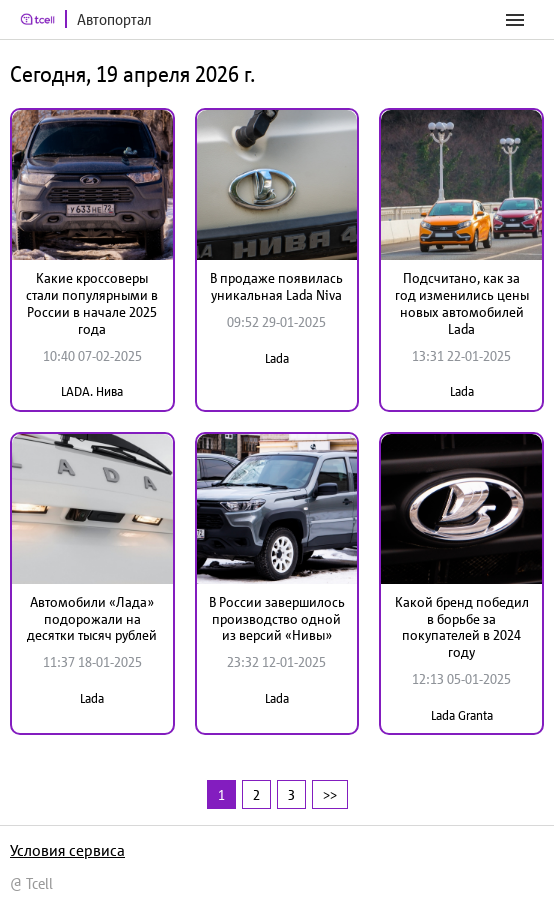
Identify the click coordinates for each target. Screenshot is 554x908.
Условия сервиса (67, 850)
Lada (277, 358)
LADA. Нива (92, 391)
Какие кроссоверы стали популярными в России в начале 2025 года (92, 303)
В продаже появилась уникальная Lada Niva (276, 286)
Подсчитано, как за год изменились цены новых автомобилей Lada (462, 303)
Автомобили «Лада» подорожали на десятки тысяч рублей (92, 619)
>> (330, 794)
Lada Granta (462, 715)
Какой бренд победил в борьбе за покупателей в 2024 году (462, 627)
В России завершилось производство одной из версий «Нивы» (277, 619)
